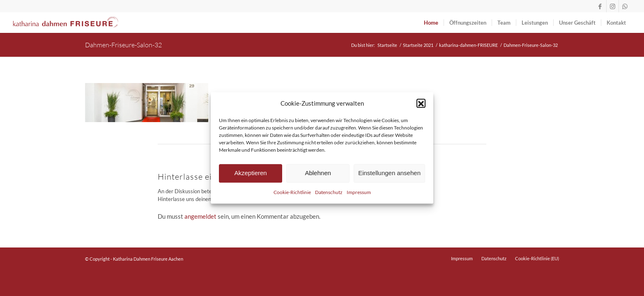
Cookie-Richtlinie (292, 195)
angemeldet (200, 216)
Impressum (359, 195)
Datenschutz (329, 195)
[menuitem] (431, 23)
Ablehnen (318, 177)
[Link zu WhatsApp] (625, 6)
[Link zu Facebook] (600, 6)
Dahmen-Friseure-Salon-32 (123, 45)
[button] (421, 107)
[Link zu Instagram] (613, 6)
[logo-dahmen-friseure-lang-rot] (66, 23)
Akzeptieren (250, 177)
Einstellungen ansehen (389, 177)
